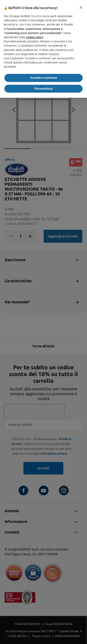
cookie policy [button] (34, 37)
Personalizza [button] (43, 89)
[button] (81, 7)
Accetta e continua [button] (44, 78)
